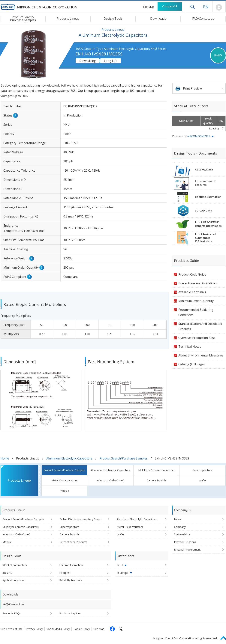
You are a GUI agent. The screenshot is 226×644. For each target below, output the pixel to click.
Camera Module (156, 480)
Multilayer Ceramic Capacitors (156, 470)
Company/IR (170, 6)
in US (120, 565)
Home (5, 458)
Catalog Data (204, 169)
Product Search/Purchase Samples (124, 458)
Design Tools (113, 19)
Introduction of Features (205, 183)
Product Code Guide (192, 274)
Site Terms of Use (12, 629)
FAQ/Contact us (203, 19)
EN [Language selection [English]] (206, 7)
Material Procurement (187, 549)
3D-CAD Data (204, 210)
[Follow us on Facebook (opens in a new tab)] (112, 629)
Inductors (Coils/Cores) (110, 480)
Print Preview (192, 88)
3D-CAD (7, 573)
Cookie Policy (82, 629)
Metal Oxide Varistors (64, 480)
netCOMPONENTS (199, 136)
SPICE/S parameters (15, 565)
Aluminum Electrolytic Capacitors (69, 458)
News (178, 519)
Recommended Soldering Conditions (196, 312)
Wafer (202, 480)
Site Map (148, 7)
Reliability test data (71, 580)
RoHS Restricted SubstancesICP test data (206, 238)
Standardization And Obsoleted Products (200, 326)
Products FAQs (12, 613)
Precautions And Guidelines (198, 283)
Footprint (65, 573)
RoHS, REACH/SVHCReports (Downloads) (209, 224)
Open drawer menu (192, 7)
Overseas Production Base (197, 338)
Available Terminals (192, 292)
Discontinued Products (73, 542)
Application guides (13, 580)
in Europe (123, 573)
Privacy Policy (35, 629)
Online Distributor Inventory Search (81, 519)
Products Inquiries (70, 613)
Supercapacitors (202, 470)
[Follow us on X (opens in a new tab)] (121, 629)
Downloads (158, 19)
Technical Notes (190, 347)
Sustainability (182, 534)
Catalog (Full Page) (191, 364)
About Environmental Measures (201, 355)
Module (64, 491)
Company (180, 527)
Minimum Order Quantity (196, 301)
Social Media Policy (58, 629)
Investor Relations (185, 542)
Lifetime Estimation (208, 197)
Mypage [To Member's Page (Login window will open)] (219, 7)
